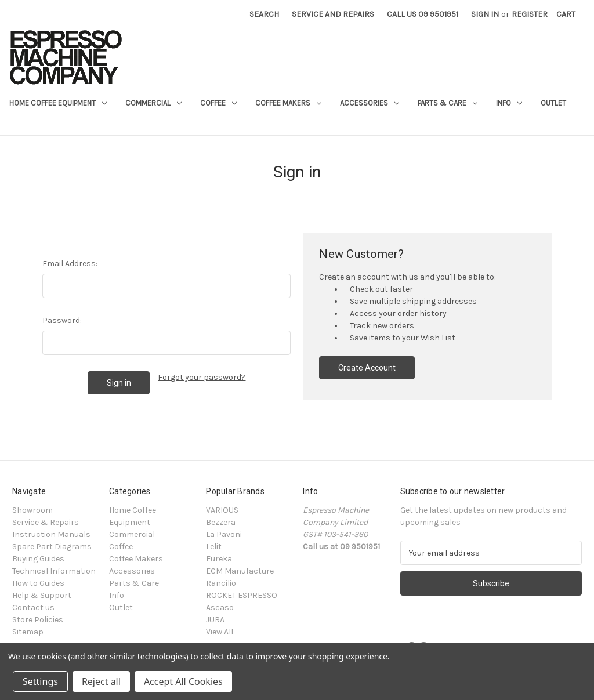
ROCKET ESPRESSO (242, 595)
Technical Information (54, 571)
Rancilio (221, 583)
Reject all (101, 681)
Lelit (214, 547)
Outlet (553, 103)
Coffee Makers (288, 103)
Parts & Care (448, 103)
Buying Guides (38, 559)
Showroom (32, 510)
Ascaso (220, 607)
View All (220, 632)
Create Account (367, 368)
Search (264, 14)
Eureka (219, 559)
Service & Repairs (46, 522)
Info (509, 103)
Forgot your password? (202, 377)
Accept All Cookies (183, 681)
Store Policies (38, 620)
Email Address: (70, 264)
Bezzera (221, 522)
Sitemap (28, 632)
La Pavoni (224, 534)
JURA (215, 620)
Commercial (153, 103)
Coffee (218, 103)
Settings (40, 681)
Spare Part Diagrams (52, 547)
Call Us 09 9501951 (423, 14)
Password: (62, 320)
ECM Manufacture (240, 571)
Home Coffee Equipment (58, 103)
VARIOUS (222, 510)
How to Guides (38, 583)
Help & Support (42, 595)
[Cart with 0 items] (566, 14)
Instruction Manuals (51, 534)
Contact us (33, 607)
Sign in (485, 14)
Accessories (370, 103)
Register (530, 14)
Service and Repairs (333, 14)
